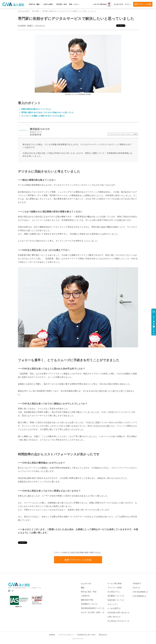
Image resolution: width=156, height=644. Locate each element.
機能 (83, 588)
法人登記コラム (114, 592)
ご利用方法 (85, 596)
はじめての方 (86, 584)
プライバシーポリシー (66, 635)
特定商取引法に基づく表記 (86, 635)
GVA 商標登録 (139, 596)
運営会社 (103, 635)
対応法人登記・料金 (89, 592)
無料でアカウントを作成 (143, 4)
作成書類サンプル (89, 604)
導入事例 (36, 11)
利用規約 (52, 635)
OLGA (136, 588)
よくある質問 (114, 608)
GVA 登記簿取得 (140, 592)
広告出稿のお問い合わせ (118, 613)
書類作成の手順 (87, 600)
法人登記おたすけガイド (118, 621)
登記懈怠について (116, 596)
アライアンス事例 (115, 588)
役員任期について (116, 600)
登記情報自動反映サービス (92, 608)
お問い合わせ (114, 617)
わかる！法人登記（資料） (92, 612)
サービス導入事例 (115, 584)
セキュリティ (113, 604)
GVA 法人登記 (23, 11)
